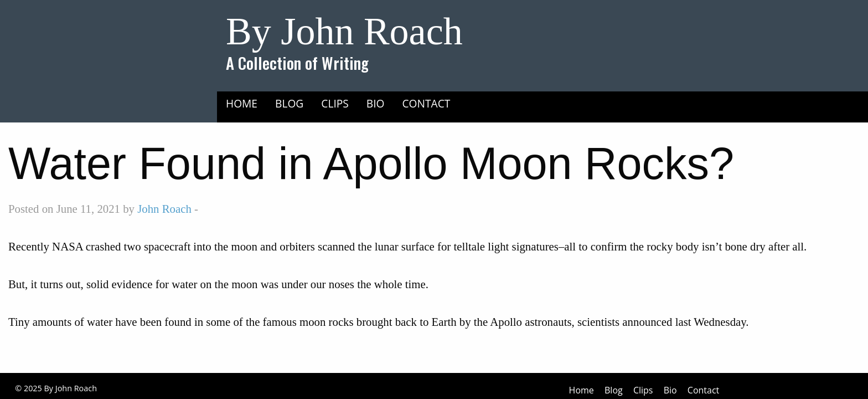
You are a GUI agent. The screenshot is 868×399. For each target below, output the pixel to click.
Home (242, 103)
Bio (376, 103)
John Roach (164, 209)
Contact (427, 103)
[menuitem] (242, 103)
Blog (289, 103)
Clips (335, 103)
